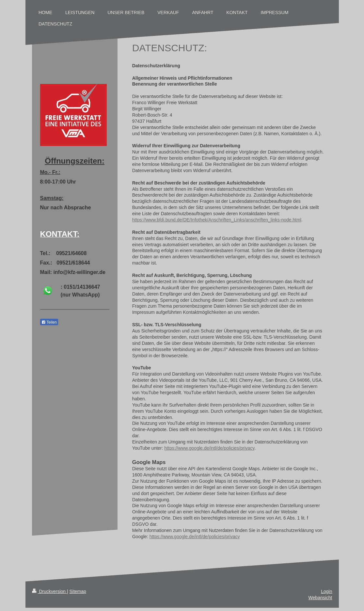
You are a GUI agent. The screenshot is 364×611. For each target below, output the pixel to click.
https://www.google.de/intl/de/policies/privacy (209, 448)
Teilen (49, 322)
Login (326, 591)
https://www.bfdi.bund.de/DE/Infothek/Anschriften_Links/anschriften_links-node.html (217, 220)
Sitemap (78, 591)
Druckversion (49, 591)
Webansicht (320, 598)
